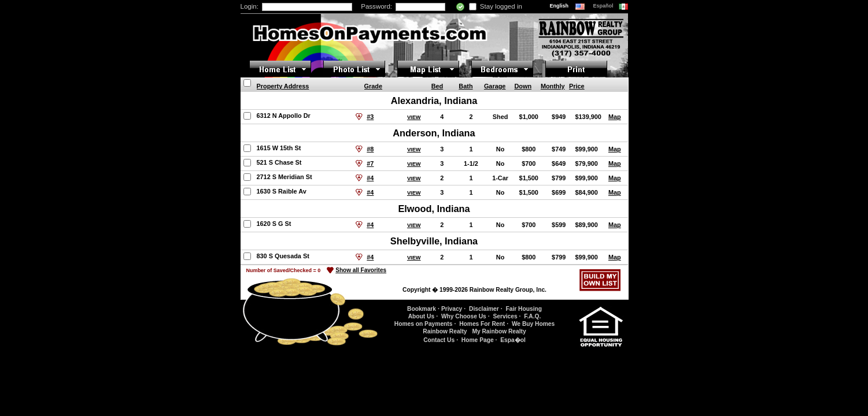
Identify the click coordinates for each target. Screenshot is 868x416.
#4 (370, 178)
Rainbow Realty (445, 331)
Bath (466, 86)
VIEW (414, 117)
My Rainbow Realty (499, 331)
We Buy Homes (533, 324)
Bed (437, 86)
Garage (495, 86)
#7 (370, 164)
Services (505, 316)
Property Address (283, 86)
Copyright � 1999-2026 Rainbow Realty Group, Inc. (474, 290)
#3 (370, 117)
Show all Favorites (361, 270)
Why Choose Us (464, 316)
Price (577, 86)
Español (604, 6)
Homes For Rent (482, 324)
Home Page (478, 340)
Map (615, 117)
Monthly (553, 86)
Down (523, 86)
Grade (373, 86)
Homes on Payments (424, 324)
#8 (370, 149)
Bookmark (422, 309)
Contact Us (439, 340)
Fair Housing (524, 309)
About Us (421, 316)
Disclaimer (484, 309)
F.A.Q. (532, 316)
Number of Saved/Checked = (284, 270)
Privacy (452, 309)
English (560, 6)
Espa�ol (513, 340)
